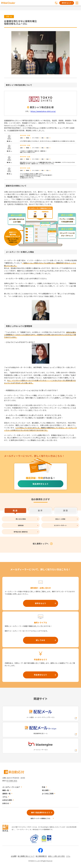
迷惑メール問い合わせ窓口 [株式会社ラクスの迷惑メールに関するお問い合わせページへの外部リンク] (56, 856)
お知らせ (6, 803)
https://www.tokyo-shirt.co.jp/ (43, 111)
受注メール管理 (60, 519)
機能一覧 (6, 790)
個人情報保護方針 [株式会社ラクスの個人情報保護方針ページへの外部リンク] (41, 856)
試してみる (40, 640)
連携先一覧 (6, 794)
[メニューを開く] (77, 3)
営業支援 (21, 525)
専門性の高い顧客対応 (21, 532)
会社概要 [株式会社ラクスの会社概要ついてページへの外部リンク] (14, 856)
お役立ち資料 (7, 800)
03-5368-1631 (12, 781)
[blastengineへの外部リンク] (40, 746)
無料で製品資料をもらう (41, 812)
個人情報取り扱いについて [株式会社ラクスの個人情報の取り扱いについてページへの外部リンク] (26, 856)
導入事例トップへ (41, 544)
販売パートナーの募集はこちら (40, 818)
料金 (44, 787)
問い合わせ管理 (21, 519)
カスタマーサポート (60, 525)
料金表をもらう (40, 675)
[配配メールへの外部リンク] (40, 714)
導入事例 (45, 790)
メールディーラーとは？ (11, 787)
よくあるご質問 (48, 794)
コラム (5, 797)
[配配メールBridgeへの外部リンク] (40, 730)
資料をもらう (67, 3)
